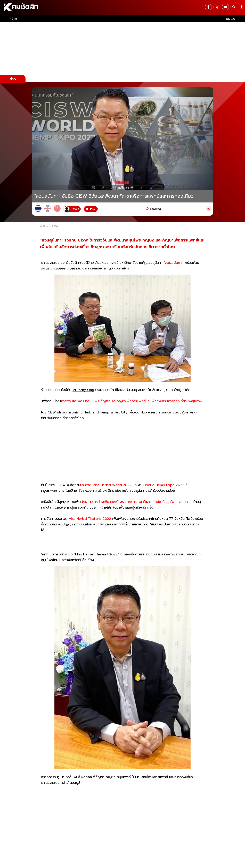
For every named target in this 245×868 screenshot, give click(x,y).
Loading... (156, 209)
